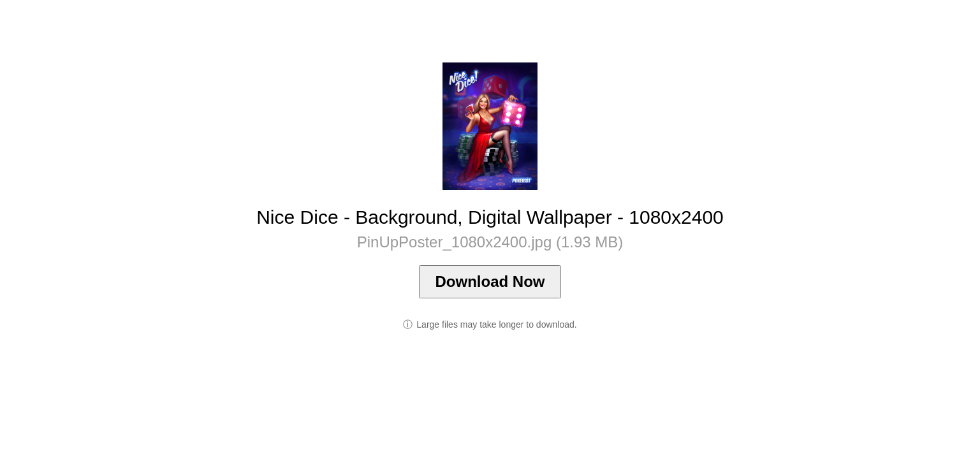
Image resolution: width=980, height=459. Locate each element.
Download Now (490, 281)
